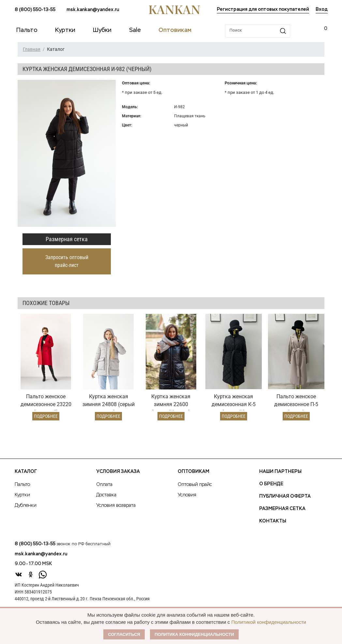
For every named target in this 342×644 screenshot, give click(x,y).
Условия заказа (118, 472)
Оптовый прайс (195, 485)
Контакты (273, 521)
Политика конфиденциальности (194, 634)
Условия (187, 495)
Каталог (26, 472)
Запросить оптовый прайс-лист (67, 261)
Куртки (22, 495)
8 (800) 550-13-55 (35, 10)
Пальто (22, 485)
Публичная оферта (285, 496)
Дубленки (26, 505)
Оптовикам (193, 472)
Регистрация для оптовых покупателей (263, 9)
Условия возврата (116, 505)
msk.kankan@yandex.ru (93, 10)
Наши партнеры (280, 472)
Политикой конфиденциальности (269, 622)
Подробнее (46, 416)
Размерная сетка (67, 239)
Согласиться (124, 634)
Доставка (106, 495)
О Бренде (271, 484)
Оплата (104, 485)
